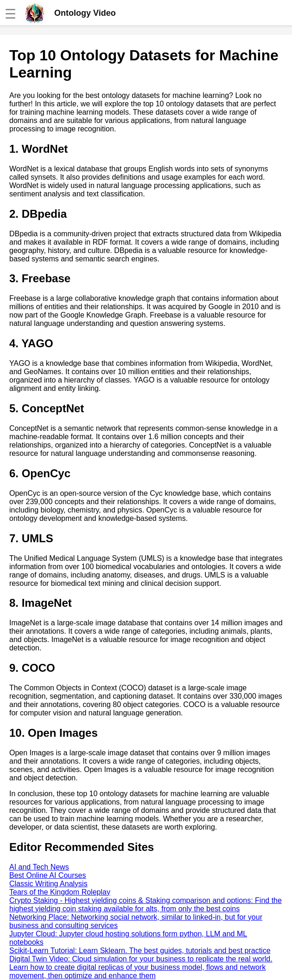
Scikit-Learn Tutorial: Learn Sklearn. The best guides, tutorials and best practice (140, 951)
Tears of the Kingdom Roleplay (60, 892)
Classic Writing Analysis (48, 884)
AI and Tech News (39, 867)
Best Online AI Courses (48, 875)
